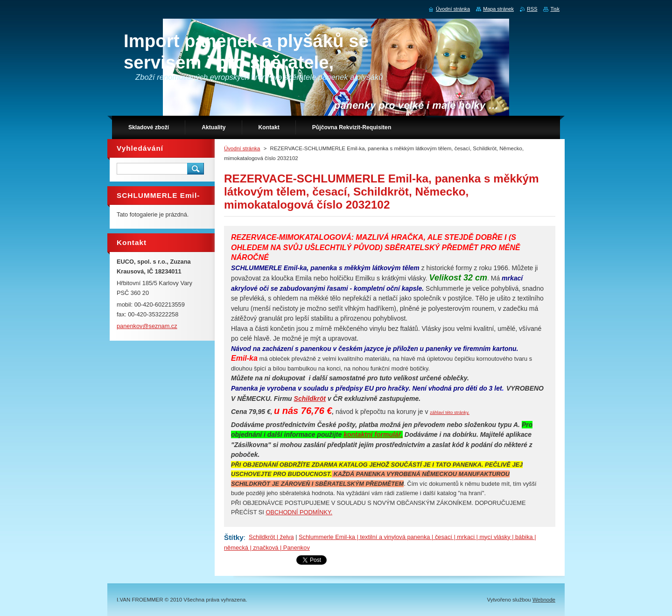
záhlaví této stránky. (450, 412)
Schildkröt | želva (271, 537)
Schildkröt (310, 399)
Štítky (234, 537)
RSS (532, 9)
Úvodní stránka (242, 148)
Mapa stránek (498, 9)
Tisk (555, 9)
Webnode (544, 600)
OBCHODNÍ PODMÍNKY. (299, 512)
